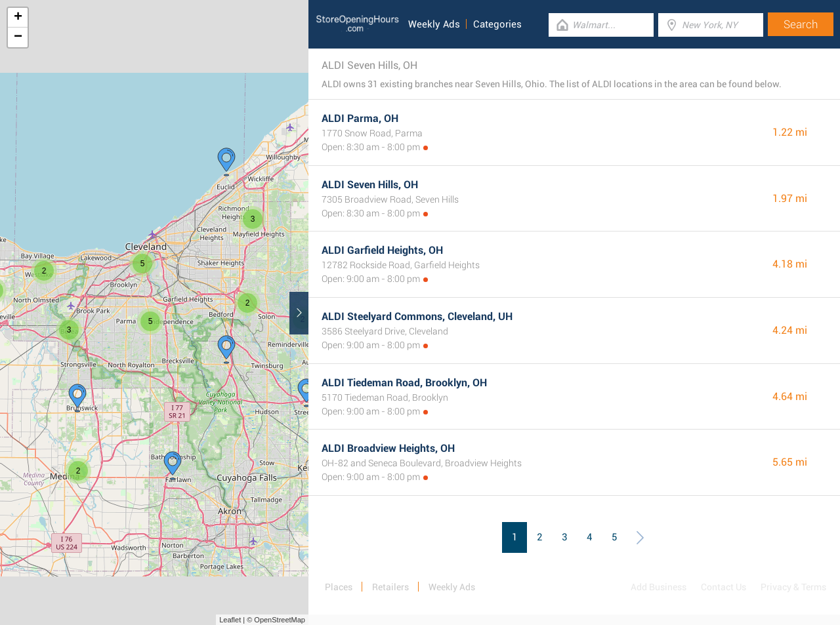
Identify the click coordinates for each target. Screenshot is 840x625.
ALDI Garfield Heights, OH (382, 250)
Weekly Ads (434, 24)
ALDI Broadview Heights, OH (388, 448)
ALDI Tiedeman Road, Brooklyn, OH (404, 383)
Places (339, 587)
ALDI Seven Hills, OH (370, 185)
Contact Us (724, 587)
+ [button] (18, 18)
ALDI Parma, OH (360, 118)
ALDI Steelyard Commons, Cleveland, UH (417, 316)
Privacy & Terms (793, 587)
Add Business (659, 587)
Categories (497, 24)
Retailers (390, 587)
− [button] (18, 37)
